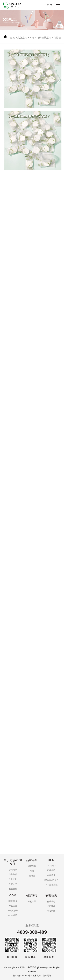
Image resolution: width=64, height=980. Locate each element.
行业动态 (51, 902)
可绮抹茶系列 (44, 38)
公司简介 (13, 870)
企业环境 (13, 884)
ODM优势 (13, 915)
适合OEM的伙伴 (51, 880)
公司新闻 (51, 906)
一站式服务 (13, 911)
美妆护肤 (51, 911)
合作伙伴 (51, 875)
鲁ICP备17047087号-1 (23, 976)
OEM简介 (51, 866)
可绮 (32, 38)
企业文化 (13, 879)
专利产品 (32, 902)
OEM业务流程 (51, 885)
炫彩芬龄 (32, 866)
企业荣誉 (13, 874)
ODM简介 (13, 901)
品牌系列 (22, 38)
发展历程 (13, 889)
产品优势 (51, 870)
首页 (12, 38)
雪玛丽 (32, 876)
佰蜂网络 (47, 976)
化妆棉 (57, 38)
